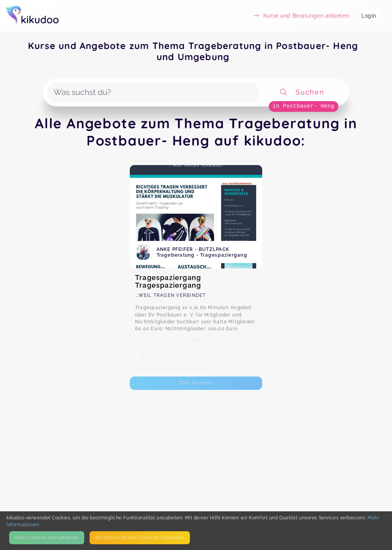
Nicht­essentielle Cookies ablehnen (140, 538)
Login (369, 16)
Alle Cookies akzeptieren (47, 538)
